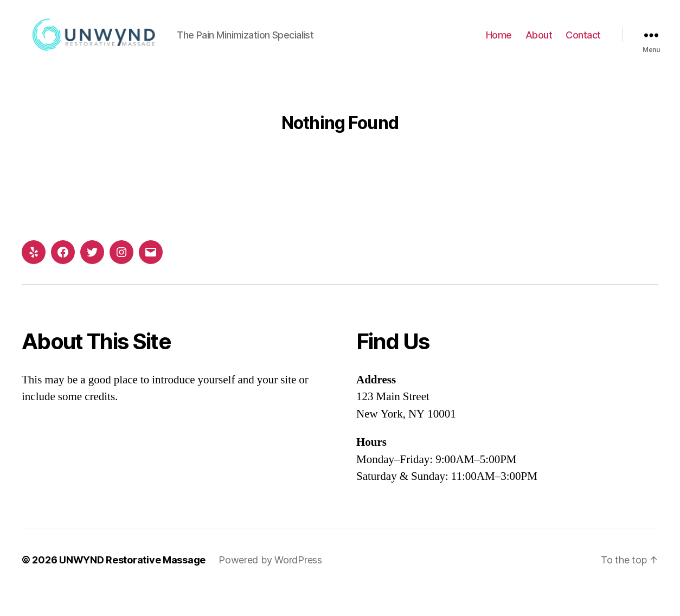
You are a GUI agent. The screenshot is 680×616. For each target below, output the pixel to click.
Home (499, 48)
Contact (583, 48)
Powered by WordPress (270, 585)
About (539, 48)
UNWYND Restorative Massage (132, 585)
